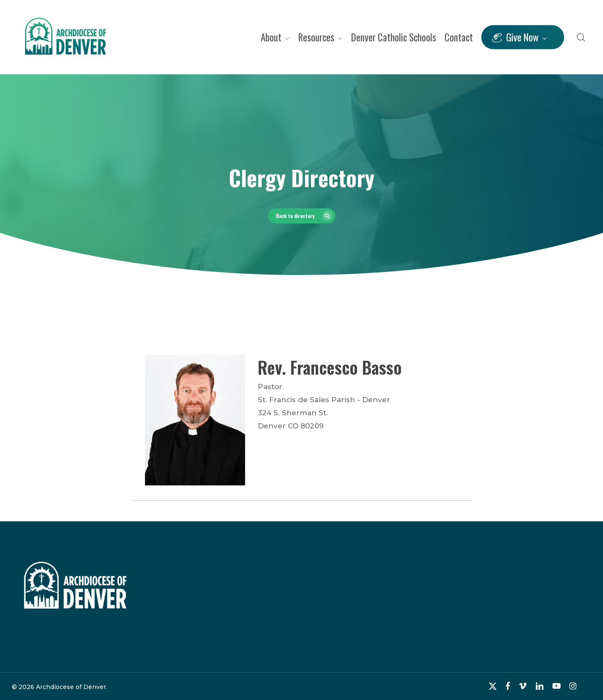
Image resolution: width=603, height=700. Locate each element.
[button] (302, 216)
